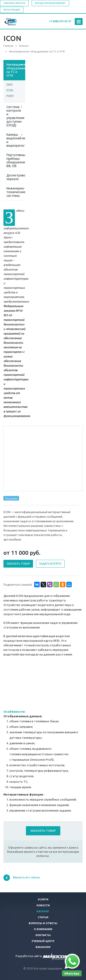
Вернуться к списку (22, 878)
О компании (43, 929)
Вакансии (43, 947)
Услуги (43, 899)
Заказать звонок (14, 3)
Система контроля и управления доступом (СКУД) (15, 116)
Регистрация (12, 10)
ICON (10, 90)
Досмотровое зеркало (16, 177)
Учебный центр (43, 941)
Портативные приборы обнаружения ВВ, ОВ (16, 160)
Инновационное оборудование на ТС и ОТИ (16, 70)
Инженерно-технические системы (16, 192)
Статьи (43, 917)
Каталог (43, 911)
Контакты (43, 935)
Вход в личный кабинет (50, 3)
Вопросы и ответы (43, 923)
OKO (10, 85)
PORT (10, 96)
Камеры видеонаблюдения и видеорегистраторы (16, 140)
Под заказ (11, 498)
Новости (43, 905)
